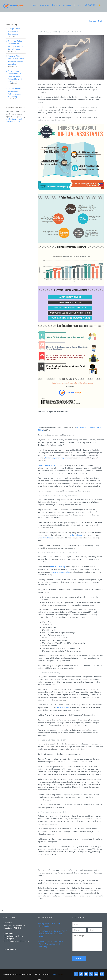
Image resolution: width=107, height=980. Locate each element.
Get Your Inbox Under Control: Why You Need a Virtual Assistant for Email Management (16, 76)
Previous (93, 21)
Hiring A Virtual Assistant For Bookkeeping (14, 31)
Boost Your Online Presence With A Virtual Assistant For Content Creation (53, 934)
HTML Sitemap (57, 974)
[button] (100, 5)
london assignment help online (58, 458)
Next (100, 21)
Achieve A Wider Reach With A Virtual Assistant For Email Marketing (51, 944)
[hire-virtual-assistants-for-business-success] (71, 57)
